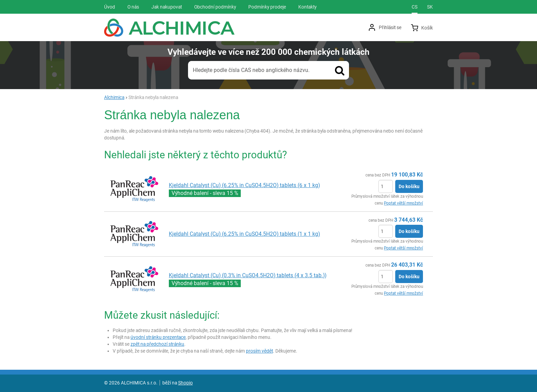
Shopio (185, 383)
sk (430, 7)
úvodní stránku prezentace (158, 337)
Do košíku (409, 186)
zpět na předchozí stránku (157, 344)
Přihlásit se (390, 27)
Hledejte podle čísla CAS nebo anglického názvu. (251, 70)
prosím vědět (259, 351)
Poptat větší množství (403, 203)
